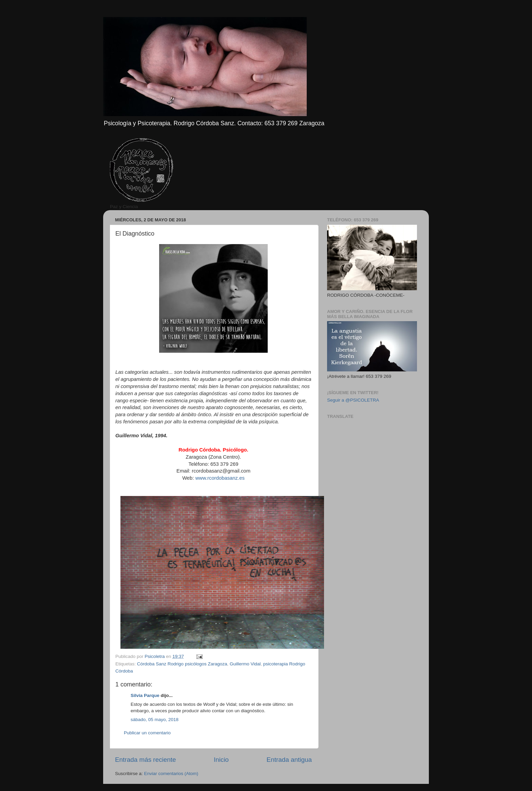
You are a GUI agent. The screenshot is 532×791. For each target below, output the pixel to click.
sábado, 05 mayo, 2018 (155, 720)
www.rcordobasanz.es (220, 478)
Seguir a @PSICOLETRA (353, 400)
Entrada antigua (289, 760)
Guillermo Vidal (245, 664)
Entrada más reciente (146, 760)
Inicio (221, 760)
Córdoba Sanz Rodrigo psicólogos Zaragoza (182, 664)
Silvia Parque (145, 695)
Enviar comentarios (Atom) (171, 774)
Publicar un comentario (147, 733)
